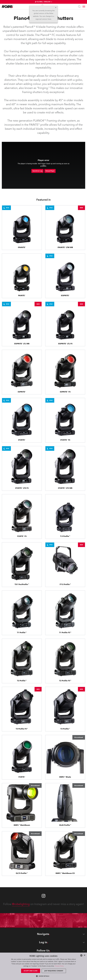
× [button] (84, 955)
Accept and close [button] (31, 971)
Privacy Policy (59, 966)
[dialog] (43, 966)
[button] (43, 976)
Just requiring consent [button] (54, 971)
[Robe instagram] (43, 896)
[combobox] (81, 955)
